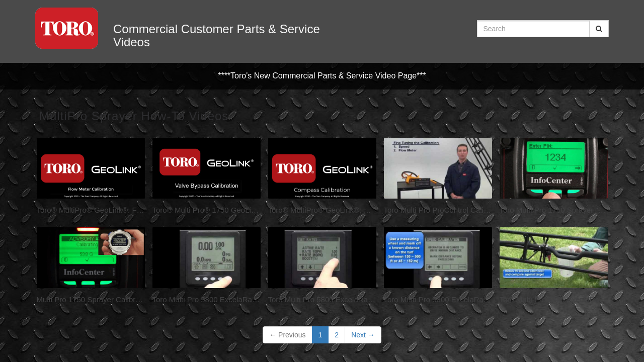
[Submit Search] (599, 29)
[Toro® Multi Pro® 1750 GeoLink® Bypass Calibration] (207, 178)
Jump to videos (0, 0)
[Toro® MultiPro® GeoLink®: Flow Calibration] (91, 178)
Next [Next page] (363, 335)
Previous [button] (287, 335)
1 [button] (320, 335)
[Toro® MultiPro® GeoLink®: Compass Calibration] (322, 178)
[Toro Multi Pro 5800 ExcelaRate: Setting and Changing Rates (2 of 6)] (322, 268)
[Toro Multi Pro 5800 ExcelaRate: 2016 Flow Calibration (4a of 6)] (554, 268)
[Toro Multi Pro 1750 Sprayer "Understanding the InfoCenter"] (554, 178)
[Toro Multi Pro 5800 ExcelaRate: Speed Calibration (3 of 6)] (438, 268)
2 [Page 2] (337, 335)
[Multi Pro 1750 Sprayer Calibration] (91, 268)
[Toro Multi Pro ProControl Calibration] (438, 178)
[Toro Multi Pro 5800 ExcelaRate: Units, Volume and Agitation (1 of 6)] (207, 268)
